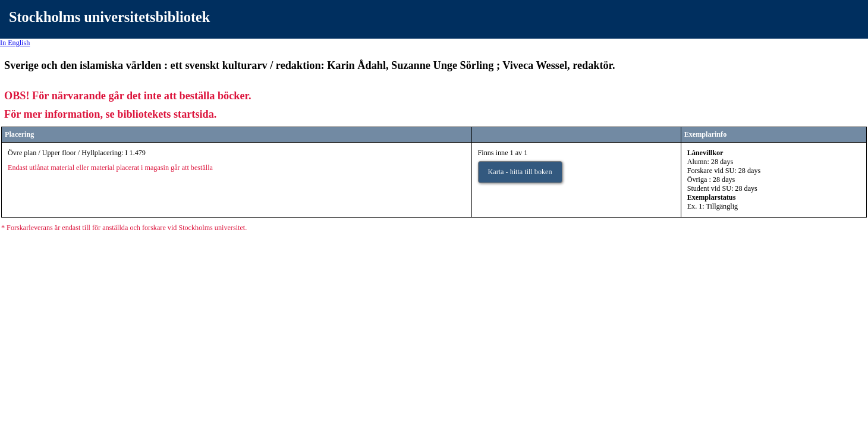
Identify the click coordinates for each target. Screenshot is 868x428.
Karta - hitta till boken (520, 172)
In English (15, 43)
